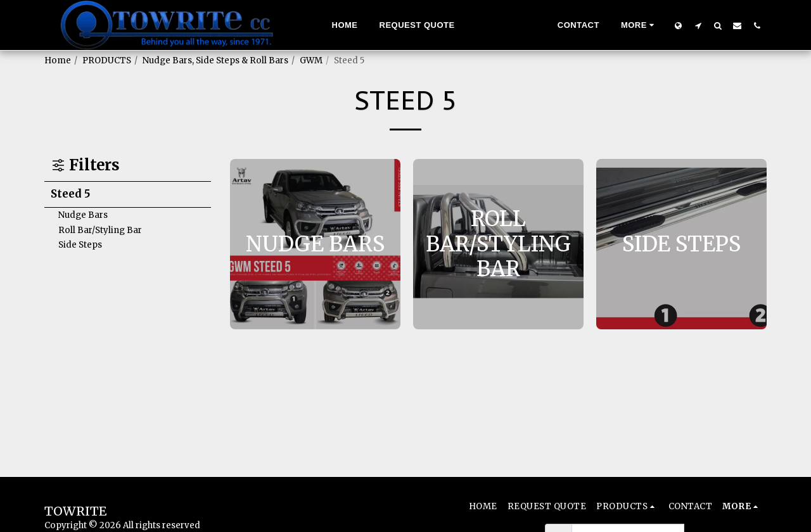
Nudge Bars (83, 215)
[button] (698, 25)
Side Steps (80, 245)
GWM (311, 60)
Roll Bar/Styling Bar (100, 230)
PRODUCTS (107, 60)
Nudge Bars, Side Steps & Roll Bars (215, 60)
